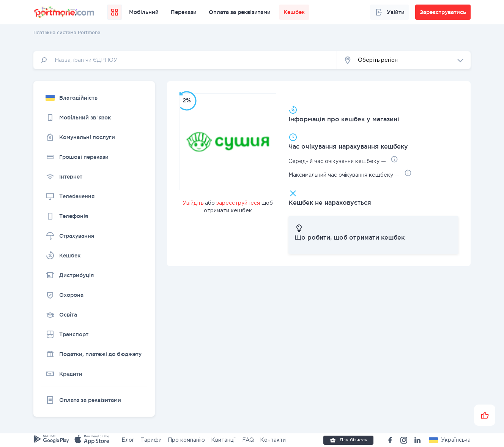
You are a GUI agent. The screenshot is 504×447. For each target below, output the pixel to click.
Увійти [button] (390, 12)
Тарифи (151, 440)
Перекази (184, 12)
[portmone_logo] (65, 12)
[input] (185, 60)
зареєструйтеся (238, 203)
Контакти (273, 440)
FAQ (248, 440)
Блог (128, 440)
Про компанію (186, 440)
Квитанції (224, 440)
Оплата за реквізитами (240, 12)
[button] (404, 60)
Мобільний (144, 12)
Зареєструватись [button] (443, 12)
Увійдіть (193, 203)
